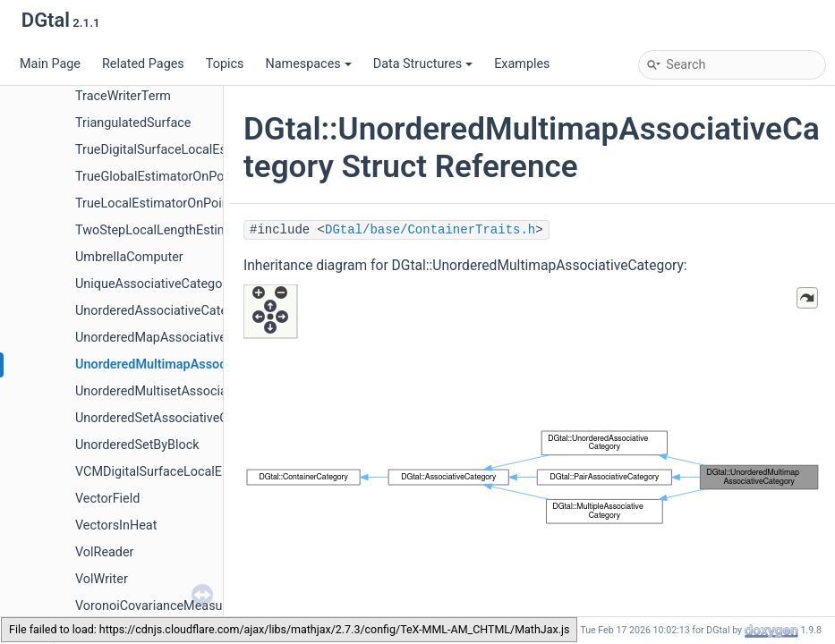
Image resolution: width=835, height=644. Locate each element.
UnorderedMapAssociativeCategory (177, 338)
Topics (225, 64)
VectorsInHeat (116, 525)
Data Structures (423, 64)
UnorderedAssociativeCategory (164, 311)
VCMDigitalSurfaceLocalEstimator (173, 472)
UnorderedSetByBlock (137, 445)
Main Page (50, 64)
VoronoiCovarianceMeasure (154, 606)
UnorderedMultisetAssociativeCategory (187, 391)
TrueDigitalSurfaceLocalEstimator (171, 150)
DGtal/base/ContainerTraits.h (430, 230)
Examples (522, 64)
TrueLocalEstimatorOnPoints (158, 203)
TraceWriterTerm (123, 96)
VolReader (105, 552)
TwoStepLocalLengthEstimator (163, 230)
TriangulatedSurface (133, 123)
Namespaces (308, 64)
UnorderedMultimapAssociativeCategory (192, 364)
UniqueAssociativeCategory (154, 284)
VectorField (107, 499)
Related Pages (143, 64)
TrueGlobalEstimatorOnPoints (160, 177)
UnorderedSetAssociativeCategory (173, 418)
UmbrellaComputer (129, 257)
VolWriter (102, 579)
